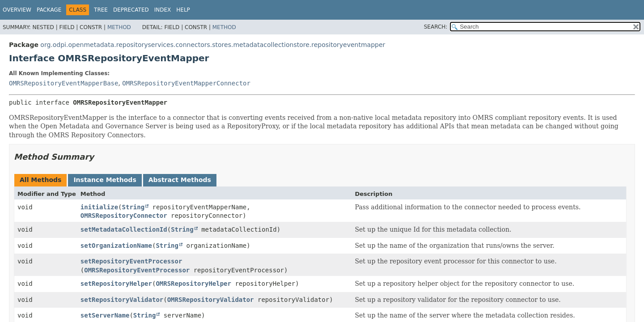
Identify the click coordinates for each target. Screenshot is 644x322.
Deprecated (131, 10)
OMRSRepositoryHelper (193, 284)
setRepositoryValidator (122, 300)
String (133, 207)
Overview (17, 10)
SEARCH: (436, 27)
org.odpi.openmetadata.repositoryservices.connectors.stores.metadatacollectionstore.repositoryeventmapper (213, 45)
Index (163, 10)
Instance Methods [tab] (105, 180)
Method (119, 27)
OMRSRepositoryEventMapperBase (64, 83)
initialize (99, 207)
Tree (101, 10)
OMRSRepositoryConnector (124, 216)
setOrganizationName (116, 246)
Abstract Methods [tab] (180, 180)
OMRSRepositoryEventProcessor (137, 270)
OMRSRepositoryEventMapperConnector (186, 83)
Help (183, 10)
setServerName (105, 315)
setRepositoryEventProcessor (131, 261)
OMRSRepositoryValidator (211, 300)
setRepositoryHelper (116, 284)
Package (49, 10)
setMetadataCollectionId (124, 229)
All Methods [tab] (40, 180)
